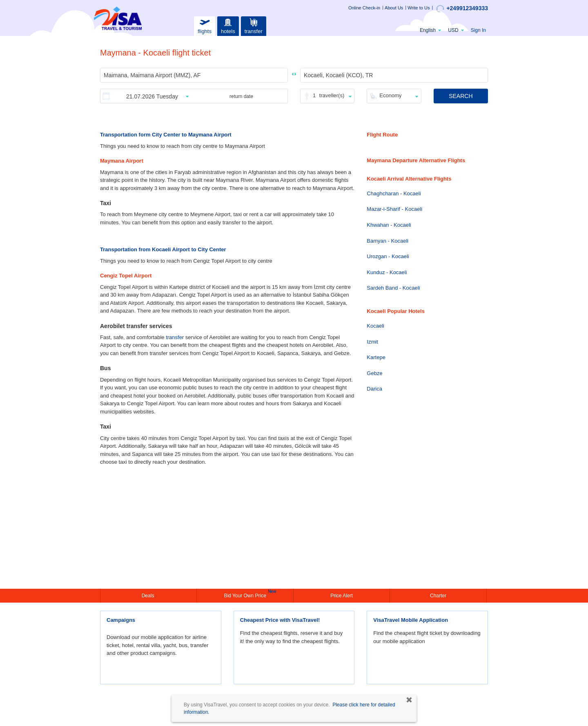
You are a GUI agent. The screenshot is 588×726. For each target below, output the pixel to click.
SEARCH (461, 96)
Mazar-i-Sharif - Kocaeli (394, 209)
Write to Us (419, 8)
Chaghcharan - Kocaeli (394, 193)
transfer (254, 25)
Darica (374, 389)
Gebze (374, 373)
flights (205, 25)
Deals (149, 596)
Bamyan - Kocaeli (388, 241)
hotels (228, 25)
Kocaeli (375, 326)
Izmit (372, 342)
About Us (394, 8)
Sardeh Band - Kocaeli (393, 288)
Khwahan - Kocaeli (389, 225)
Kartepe (376, 357)
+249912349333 (462, 9)
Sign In (478, 30)
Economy (390, 95)
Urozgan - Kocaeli (388, 256)
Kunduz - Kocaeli (387, 272)
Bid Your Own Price (246, 595)
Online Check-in (364, 8)
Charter (438, 596)
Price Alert (342, 596)
